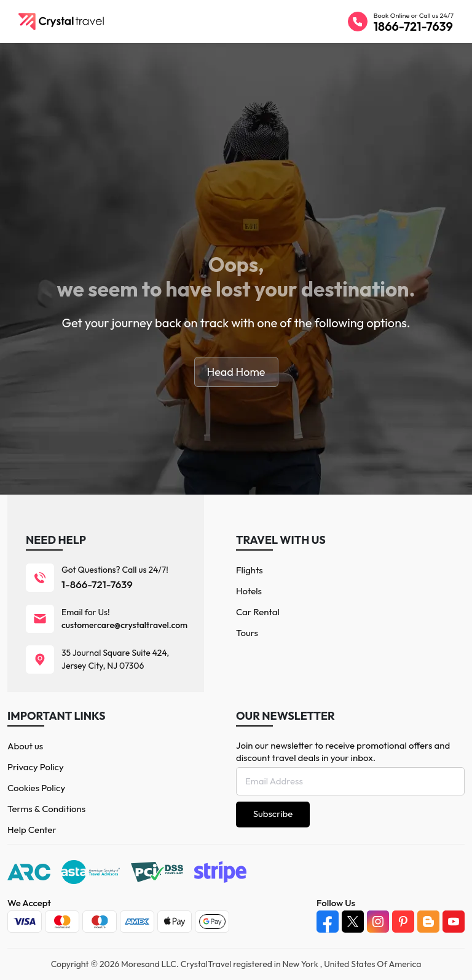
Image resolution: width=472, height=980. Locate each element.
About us (25, 746)
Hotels (249, 591)
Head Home (236, 372)
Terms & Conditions (46, 809)
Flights (250, 570)
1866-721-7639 (413, 26)
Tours (247, 633)
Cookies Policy (36, 788)
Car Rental (258, 612)
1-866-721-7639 (97, 584)
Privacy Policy (36, 767)
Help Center (32, 830)
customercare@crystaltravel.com (124, 625)
